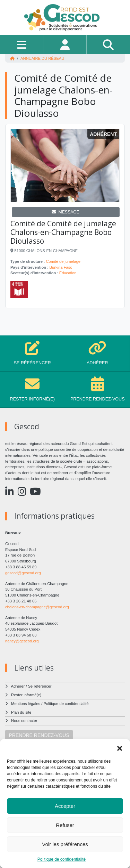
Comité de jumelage (63, 261)
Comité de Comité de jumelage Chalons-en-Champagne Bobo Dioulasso (63, 232)
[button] (120, 748)
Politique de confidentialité (62, 859)
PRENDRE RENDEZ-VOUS (39, 735)
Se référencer (40, 686)
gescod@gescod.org (23, 573)
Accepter (65, 806)
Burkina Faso (61, 267)
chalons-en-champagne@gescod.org (37, 607)
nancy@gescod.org (22, 641)
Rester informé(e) (26, 695)
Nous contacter (24, 721)
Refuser (65, 825)
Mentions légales (26, 704)
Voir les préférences (65, 844)
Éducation (68, 273)
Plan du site (21, 712)
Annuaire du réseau (42, 58)
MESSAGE (66, 212)
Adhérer (18, 686)
